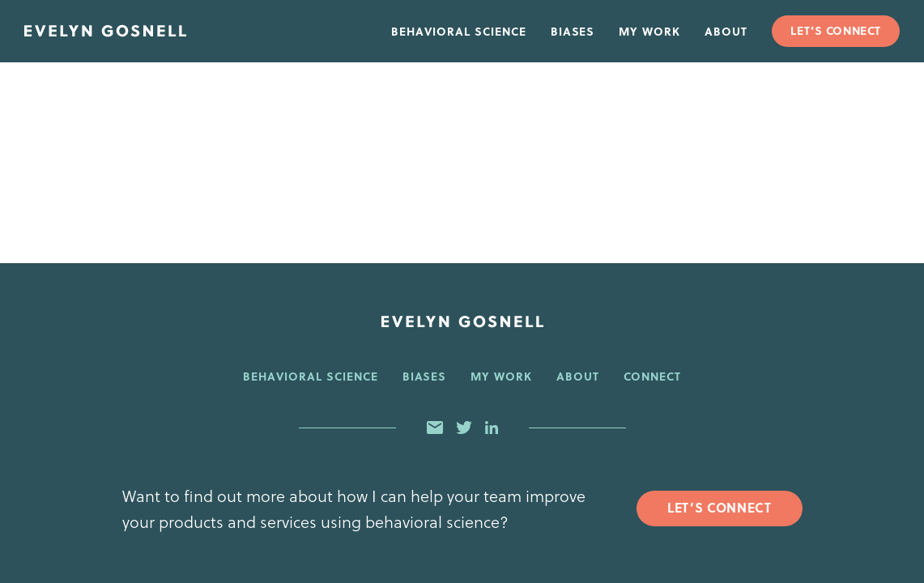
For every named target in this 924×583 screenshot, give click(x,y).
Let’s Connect (835, 30)
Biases (573, 31)
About (726, 31)
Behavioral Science (459, 31)
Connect (652, 376)
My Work (649, 31)
